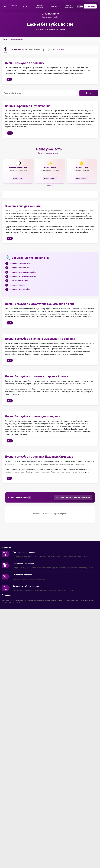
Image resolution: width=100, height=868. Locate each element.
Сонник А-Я (14, 7)
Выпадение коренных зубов (20, 264)
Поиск (89, 93)
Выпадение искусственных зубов (23, 272)
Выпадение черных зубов (20, 290)
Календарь (60, 50)
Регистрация (90, 7)
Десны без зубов (17, 39)
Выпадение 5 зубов (17, 285)
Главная (5, 39)
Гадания (53, 7)
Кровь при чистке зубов (19, 281)
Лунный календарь (39, 7)
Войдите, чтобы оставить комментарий (73, 498)
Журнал (26, 7)
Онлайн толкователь (67, 7)
